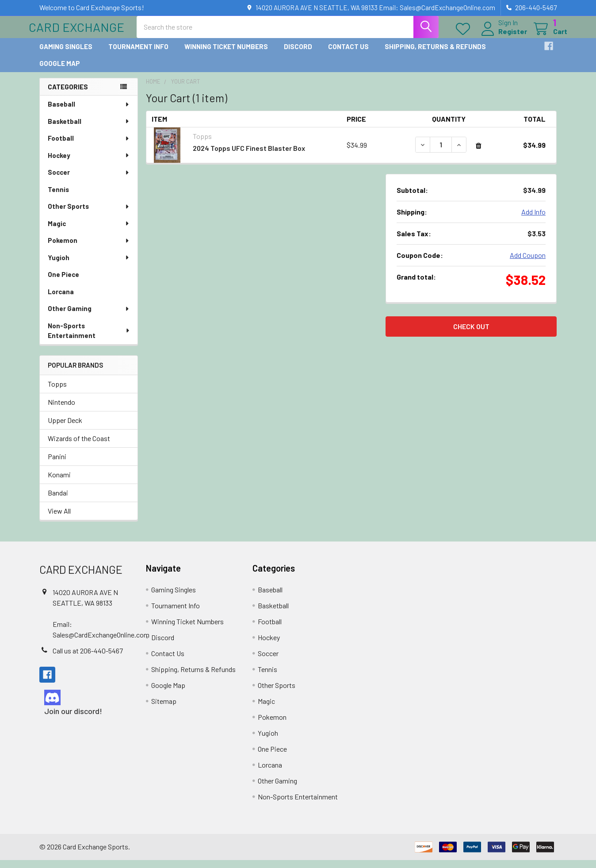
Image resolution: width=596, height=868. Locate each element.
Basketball (89, 129)
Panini (57, 464)
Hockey (89, 163)
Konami (59, 482)
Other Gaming (89, 316)
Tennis (58, 197)
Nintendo (61, 410)
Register (502, 36)
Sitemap (164, 709)
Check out (471, 334)
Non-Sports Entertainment (89, 339)
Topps (57, 392)
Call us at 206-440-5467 (88, 659)
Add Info (533, 220)
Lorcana (61, 300)
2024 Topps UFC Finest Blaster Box (249, 156)
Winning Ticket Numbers (226, 54)
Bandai (58, 501)
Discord (298, 54)
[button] (85, 705)
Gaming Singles (66, 54)
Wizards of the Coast (79, 446)
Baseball (89, 112)
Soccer (89, 180)
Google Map (60, 71)
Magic (89, 231)
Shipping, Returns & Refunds (435, 54)
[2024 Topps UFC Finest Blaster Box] (441, 153)
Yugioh (89, 265)
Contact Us (348, 54)
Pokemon (89, 248)
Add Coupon (528, 263)
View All (59, 519)
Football (89, 146)
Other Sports (89, 214)
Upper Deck (65, 428)
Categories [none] (68, 95)
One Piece (63, 282)
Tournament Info (138, 54)
